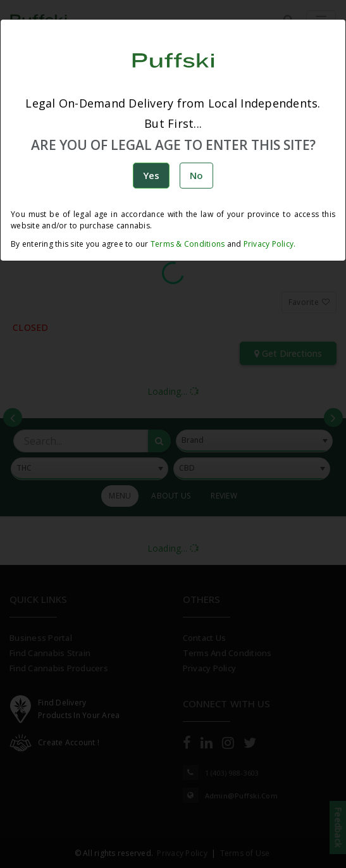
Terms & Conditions (188, 244)
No (196, 175)
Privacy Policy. (268, 244)
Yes (151, 175)
